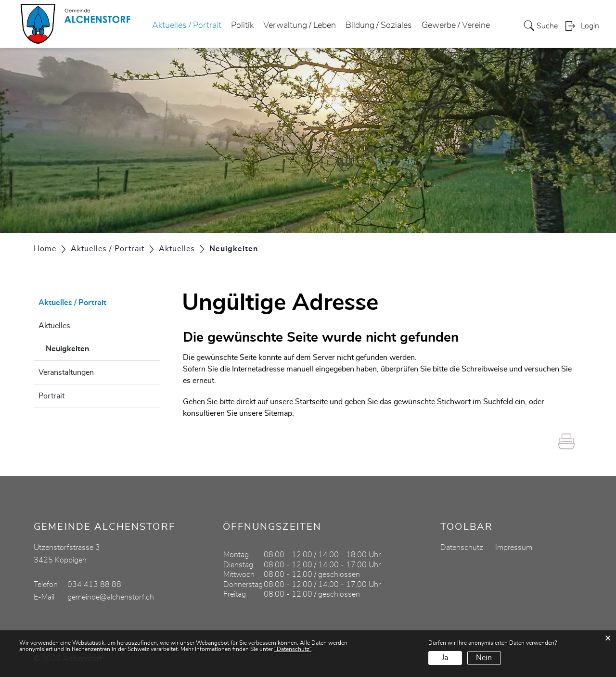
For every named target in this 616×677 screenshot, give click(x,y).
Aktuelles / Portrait (187, 26)
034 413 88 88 (94, 585)
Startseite (311, 402)
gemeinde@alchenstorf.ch (111, 597)
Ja (445, 658)
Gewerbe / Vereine (456, 26)
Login (590, 27)
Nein (484, 658)
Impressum (514, 548)
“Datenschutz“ (293, 649)
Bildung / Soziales (379, 26)
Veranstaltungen (66, 372)
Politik (242, 26)
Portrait (51, 396)
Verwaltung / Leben (300, 26)
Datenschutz (462, 548)
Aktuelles (54, 326)
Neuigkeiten (91, 347)
